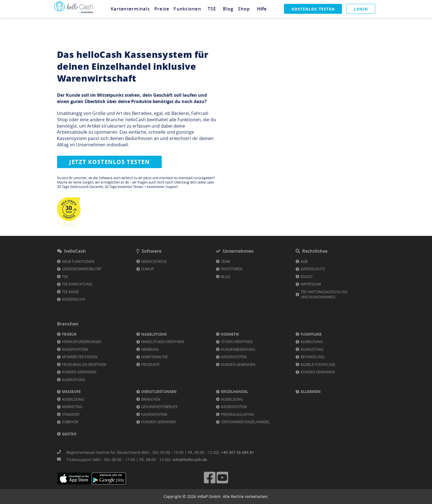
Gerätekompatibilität (82, 269)
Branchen (151, 399)
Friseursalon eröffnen (84, 365)
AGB (304, 262)
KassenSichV (74, 299)
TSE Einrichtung (77, 284)
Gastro (69, 434)
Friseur (69, 334)
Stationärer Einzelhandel (245, 422)
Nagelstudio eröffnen (163, 342)
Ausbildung (312, 342)
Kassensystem (75, 349)
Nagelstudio (154, 334)
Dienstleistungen (159, 392)
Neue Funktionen (78, 262)
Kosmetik (230, 334)
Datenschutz (313, 269)
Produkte (150, 365)
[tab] (130, 9)
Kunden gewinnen (79, 372)
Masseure (71, 392)
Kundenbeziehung (238, 349)
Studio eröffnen (237, 342)
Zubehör (70, 422)
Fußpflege (311, 334)
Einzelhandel (234, 392)
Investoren (232, 269)
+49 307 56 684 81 (237, 452)
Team (226, 262)
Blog (227, 9)
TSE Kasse (70, 292)
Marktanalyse (155, 357)
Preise (161, 9)
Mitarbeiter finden (80, 357)
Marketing (72, 407)
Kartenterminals (130, 9)
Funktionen (187, 9)
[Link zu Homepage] (74, 13)
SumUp (148, 269)
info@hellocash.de (190, 459)
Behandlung (313, 357)
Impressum (311, 284)
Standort (71, 414)
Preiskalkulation (237, 414)
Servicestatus (154, 262)
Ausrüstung (73, 380)
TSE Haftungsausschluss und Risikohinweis (324, 295)
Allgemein (311, 392)
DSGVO (307, 277)
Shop (243, 9)
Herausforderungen (82, 342)
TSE (211, 9)
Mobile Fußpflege (318, 365)
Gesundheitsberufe (160, 407)
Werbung (150, 349)
